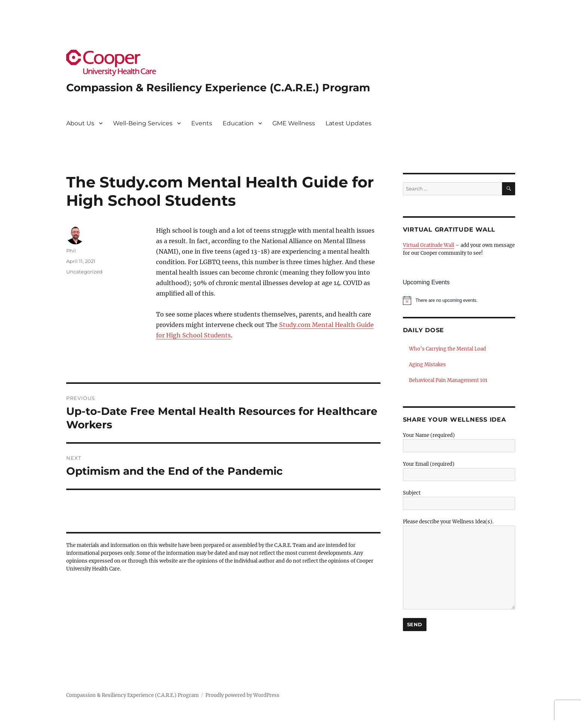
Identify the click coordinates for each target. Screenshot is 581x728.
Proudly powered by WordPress (242, 695)
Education (238, 123)
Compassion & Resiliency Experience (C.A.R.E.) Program (218, 88)
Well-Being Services (143, 123)
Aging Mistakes (427, 365)
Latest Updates (348, 123)
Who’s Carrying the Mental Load (447, 349)
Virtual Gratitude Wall (429, 245)
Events (202, 123)
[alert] (459, 300)
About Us (80, 123)
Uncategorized (84, 272)
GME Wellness (294, 123)
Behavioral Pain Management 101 (448, 380)
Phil (71, 251)
